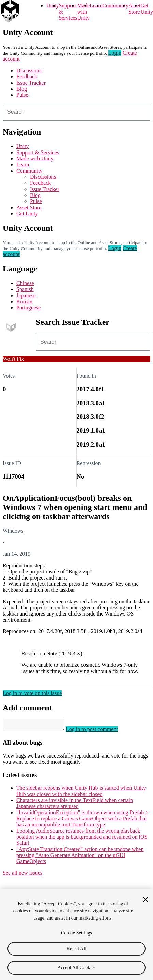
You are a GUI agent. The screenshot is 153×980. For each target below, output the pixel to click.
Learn (96, 6)
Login (115, 53)
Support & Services (38, 152)
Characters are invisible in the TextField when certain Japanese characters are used (75, 805)
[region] (76, 934)
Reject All (77, 949)
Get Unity (147, 9)
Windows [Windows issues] (13, 531)
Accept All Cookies (76, 968)
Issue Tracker (31, 83)
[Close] (146, 899)
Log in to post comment (99, 731)
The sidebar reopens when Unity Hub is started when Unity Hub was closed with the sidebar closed (81, 793)
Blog (22, 89)
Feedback (27, 77)
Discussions (29, 70)
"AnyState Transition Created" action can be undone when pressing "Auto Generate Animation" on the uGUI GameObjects (80, 857)
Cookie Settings (76, 933)
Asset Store (29, 207)
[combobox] (76, 112)
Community (115, 6)
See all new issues (22, 875)
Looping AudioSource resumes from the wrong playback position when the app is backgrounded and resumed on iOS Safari (82, 839)
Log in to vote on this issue (32, 693)
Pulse (22, 95)
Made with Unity (83, 12)
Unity (52, 6)
